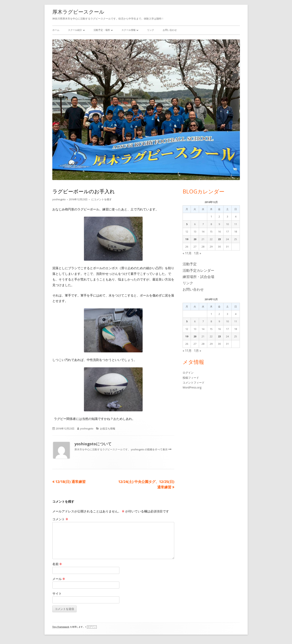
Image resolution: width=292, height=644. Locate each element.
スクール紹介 (75, 30)
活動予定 (190, 264)
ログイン (188, 373)
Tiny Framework (61, 627)
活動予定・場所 (102, 30)
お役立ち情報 (108, 428)
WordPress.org (192, 387)
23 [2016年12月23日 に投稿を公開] (219, 239)
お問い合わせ (170, 30)
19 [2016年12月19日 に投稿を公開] (187, 239)
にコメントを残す (101, 199)
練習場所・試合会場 (198, 277)
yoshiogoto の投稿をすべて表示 (150, 449)
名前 (57, 564)
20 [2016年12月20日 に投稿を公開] (195, 239)
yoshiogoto (59, 199)
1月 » (198, 253)
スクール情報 (129, 30)
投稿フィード (191, 378)
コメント (60, 519)
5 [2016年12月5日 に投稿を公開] (187, 224)
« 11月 (187, 253)
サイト (57, 593)
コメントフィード (194, 383)
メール (59, 579)
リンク (151, 30)
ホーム (56, 30)
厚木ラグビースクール (78, 12)
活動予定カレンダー (198, 270)
